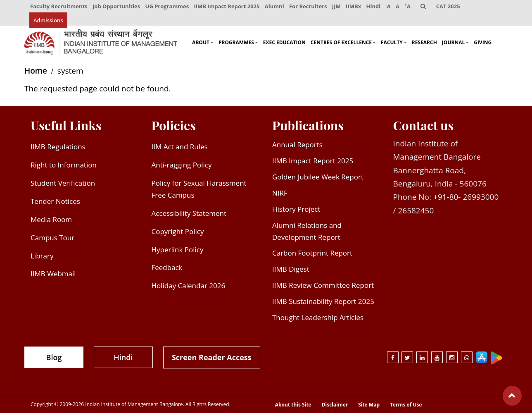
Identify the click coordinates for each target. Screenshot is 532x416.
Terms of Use (406, 408)
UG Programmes (168, 7)
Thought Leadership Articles (318, 320)
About (203, 46)
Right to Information (64, 168)
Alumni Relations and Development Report (307, 234)
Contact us (424, 129)
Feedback (167, 271)
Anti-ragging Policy (182, 168)
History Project (296, 212)
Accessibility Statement (189, 216)
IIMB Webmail (53, 277)
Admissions (48, 23)
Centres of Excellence (343, 46)
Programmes (238, 46)
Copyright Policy (178, 234)
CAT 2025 (451, 7)
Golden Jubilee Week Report (318, 180)
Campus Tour (52, 240)
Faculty (394, 46)
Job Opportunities (117, 7)
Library (42, 259)
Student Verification (63, 186)
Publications (308, 129)
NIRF (280, 196)
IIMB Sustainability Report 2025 (323, 305)
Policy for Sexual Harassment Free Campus (199, 192)
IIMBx (355, 7)
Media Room (51, 222)
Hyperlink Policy (178, 252)
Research (424, 46)
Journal (455, 46)
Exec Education (284, 46)
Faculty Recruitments (59, 7)
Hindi (375, 7)
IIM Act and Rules (180, 150)
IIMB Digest (291, 272)
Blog (54, 360)
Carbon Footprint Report (312, 256)
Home (36, 74)
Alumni (275, 7)
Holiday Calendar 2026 (189, 289)
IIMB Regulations (58, 150)
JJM (338, 7)
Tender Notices (55, 204)
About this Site (293, 408)
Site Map (369, 408)
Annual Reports (297, 148)
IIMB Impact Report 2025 (227, 7)
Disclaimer (335, 408)
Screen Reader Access (212, 360)
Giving (483, 46)
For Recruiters (309, 7)
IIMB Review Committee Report (323, 288)
